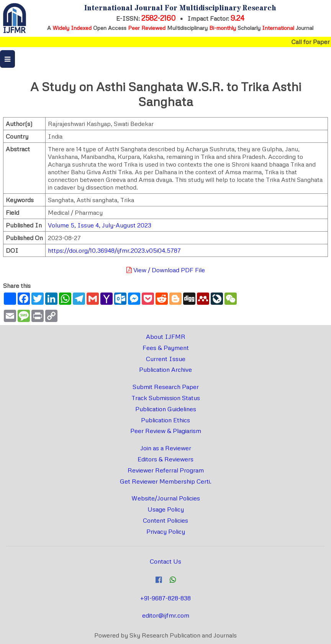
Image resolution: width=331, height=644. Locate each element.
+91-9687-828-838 (165, 598)
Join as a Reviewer (166, 448)
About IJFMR (166, 337)
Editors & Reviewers (165, 459)
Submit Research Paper (166, 387)
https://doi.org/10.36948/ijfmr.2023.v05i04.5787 (114, 250)
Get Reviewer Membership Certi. (166, 481)
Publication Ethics (165, 420)
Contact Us (165, 561)
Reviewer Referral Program (166, 470)
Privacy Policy (166, 531)
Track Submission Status (166, 398)
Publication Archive (165, 369)
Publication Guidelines (166, 409)
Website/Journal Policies (166, 498)
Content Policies (165, 520)
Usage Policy (166, 509)
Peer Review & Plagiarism (166, 431)
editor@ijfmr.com (166, 615)
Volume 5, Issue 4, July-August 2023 (100, 225)
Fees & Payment (166, 348)
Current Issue (166, 359)
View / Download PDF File (166, 270)
